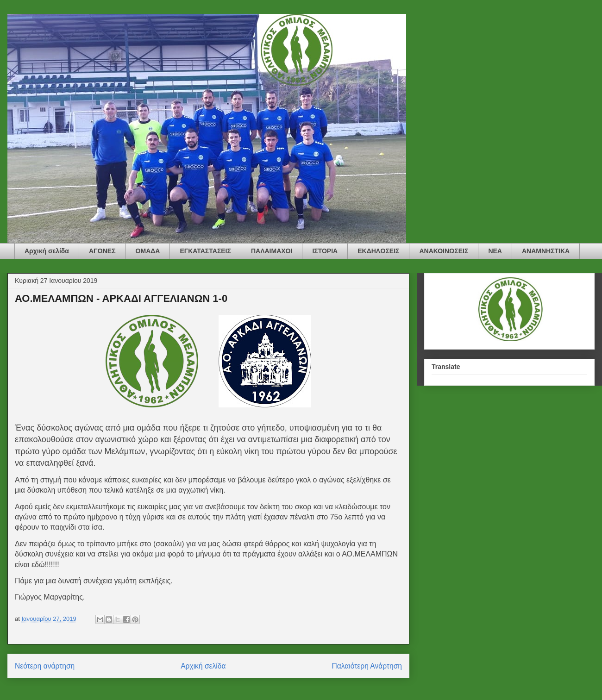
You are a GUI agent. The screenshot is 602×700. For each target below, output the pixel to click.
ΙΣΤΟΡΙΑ (325, 251)
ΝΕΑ (495, 251)
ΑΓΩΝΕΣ (102, 251)
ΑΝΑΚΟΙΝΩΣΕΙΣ (444, 251)
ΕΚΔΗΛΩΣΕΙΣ (378, 251)
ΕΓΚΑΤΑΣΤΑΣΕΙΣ (205, 251)
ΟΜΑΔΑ (148, 251)
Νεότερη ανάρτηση (45, 666)
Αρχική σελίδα (47, 251)
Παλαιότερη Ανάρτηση (367, 666)
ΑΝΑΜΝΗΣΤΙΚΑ (546, 251)
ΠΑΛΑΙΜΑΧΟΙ (272, 251)
